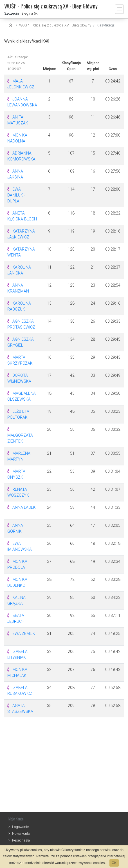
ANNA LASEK (24, 507)
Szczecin (12, 13)
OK (114, 863)
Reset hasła (21, 840)
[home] (11, 25)
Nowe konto (21, 834)
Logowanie (20, 827)
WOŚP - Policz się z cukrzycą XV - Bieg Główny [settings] (55, 25)
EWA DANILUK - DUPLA (16, 195)
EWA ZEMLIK (24, 633)
